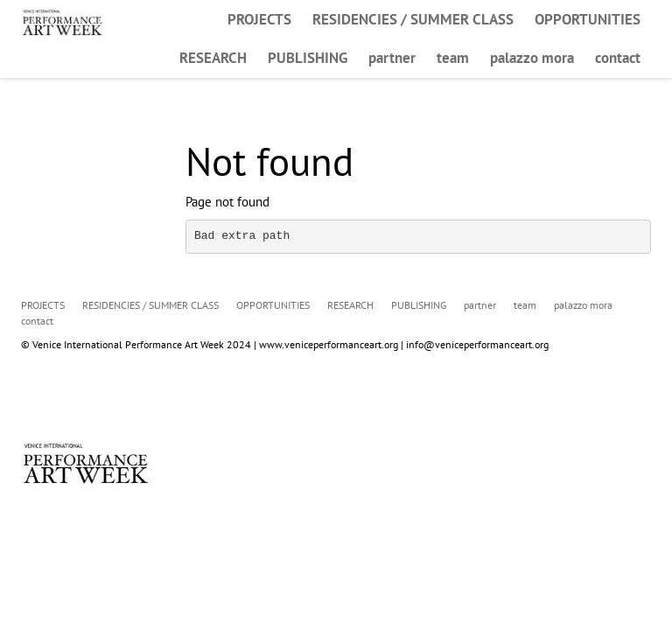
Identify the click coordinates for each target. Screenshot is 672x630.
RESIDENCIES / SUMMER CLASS (413, 19)
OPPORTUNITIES (588, 19)
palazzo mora (532, 58)
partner (392, 58)
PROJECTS (259, 19)
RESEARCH (213, 58)
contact (618, 58)
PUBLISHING (308, 58)
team (453, 58)
